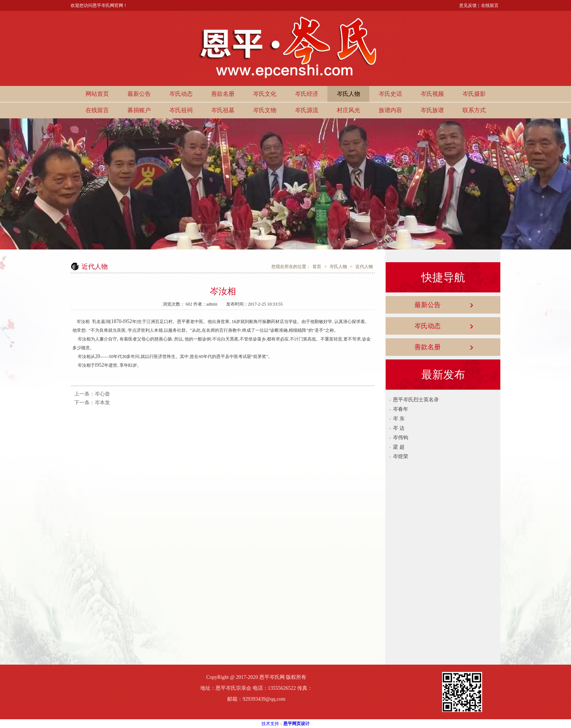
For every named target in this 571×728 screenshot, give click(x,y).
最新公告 (139, 94)
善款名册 (223, 94)
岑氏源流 (307, 110)
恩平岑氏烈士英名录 (416, 400)
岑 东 (399, 419)
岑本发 (102, 403)
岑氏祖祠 (181, 110)
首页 (317, 267)
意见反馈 (468, 5)
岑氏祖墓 (223, 110)
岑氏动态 (181, 94)
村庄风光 (348, 110)
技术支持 (270, 724)
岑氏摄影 (474, 94)
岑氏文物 (265, 110)
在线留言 (490, 5)
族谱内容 (390, 110)
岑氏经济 (307, 94)
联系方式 (474, 110)
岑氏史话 (390, 94)
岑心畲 (102, 394)
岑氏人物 (348, 94)
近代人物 (364, 267)
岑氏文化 (265, 94)
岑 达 (399, 428)
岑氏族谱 (432, 110)
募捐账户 (139, 110)
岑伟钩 (401, 438)
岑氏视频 (432, 94)
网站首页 (97, 94)
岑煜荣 (401, 457)
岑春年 (401, 409)
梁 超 (399, 447)
